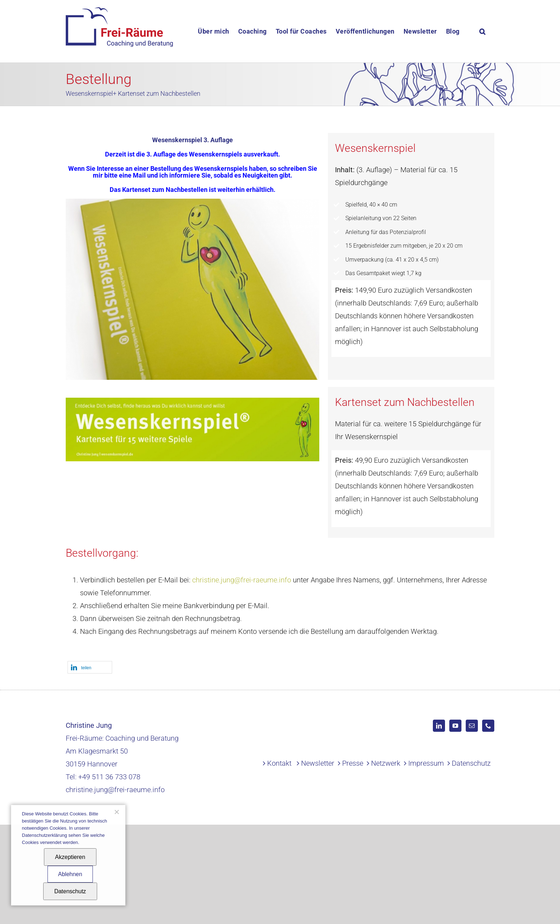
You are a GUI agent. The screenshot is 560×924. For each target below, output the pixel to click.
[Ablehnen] (116, 812)
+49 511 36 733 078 (109, 777)
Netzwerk (386, 763)
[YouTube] (455, 726)
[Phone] (488, 726)
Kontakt (279, 763)
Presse (353, 763)
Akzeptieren (70, 857)
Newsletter (318, 763)
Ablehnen (70, 874)
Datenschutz (471, 763)
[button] (482, 31)
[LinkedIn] (439, 726)
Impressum (426, 763)
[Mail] (472, 726)
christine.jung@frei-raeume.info (242, 580)
